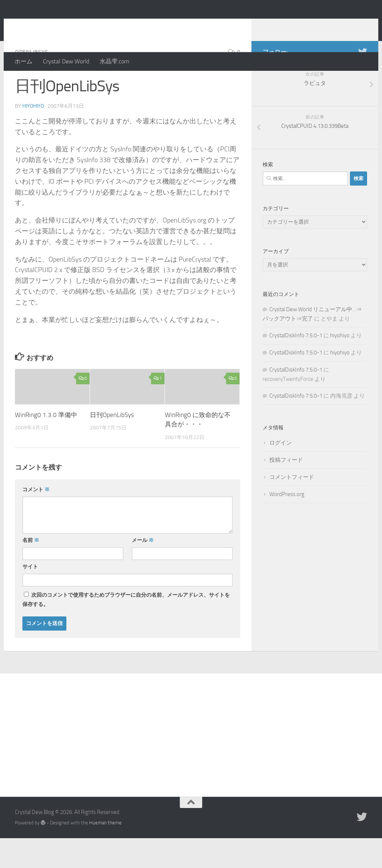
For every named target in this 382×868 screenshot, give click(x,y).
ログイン (281, 473)
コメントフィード (292, 507)
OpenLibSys (32, 82)
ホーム (24, 61)
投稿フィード (286, 490)
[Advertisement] (191, 759)
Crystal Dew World (66, 61)
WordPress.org (287, 524)
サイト (30, 596)
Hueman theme (105, 853)
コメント (36, 519)
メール (143, 570)
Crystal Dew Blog (70, 26)
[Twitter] (363, 82)
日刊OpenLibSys (112, 445)
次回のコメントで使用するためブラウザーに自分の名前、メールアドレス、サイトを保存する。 (126, 629)
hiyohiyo (33, 136)
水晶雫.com (114, 61)
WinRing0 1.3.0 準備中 (46, 445)
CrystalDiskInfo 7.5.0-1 (296, 365)
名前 (31, 570)
